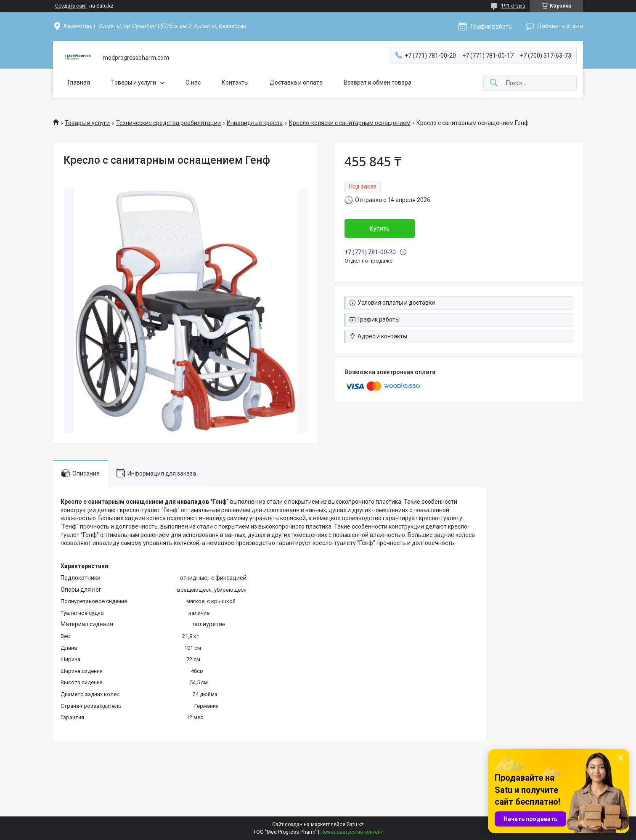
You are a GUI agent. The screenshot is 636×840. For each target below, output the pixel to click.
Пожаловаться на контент (352, 832)
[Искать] (494, 83)
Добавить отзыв (560, 26)
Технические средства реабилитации (168, 123)
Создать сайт (71, 6)
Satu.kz (355, 824)
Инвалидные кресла (255, 123)
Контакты (235, 82)
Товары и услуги (134, 82)
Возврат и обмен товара (378, 82)
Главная (79, 82)
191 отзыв (513, 6)
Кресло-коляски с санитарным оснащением (350, 123)
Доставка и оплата (296, 82)
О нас (193, 82)
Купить (380, 229)
